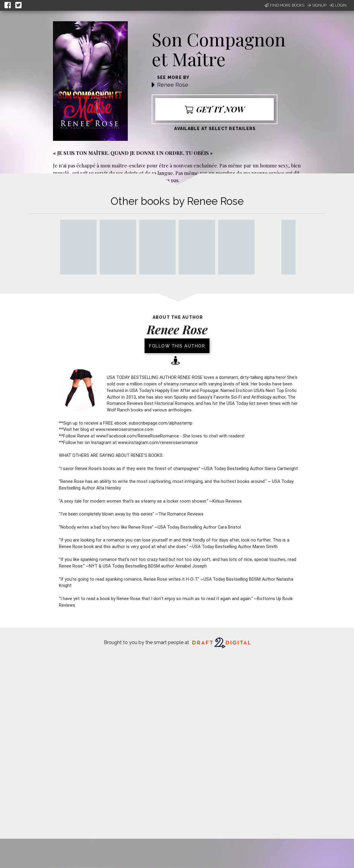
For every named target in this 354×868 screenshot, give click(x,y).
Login (338, 5)
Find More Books (284, 5)
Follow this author (177, 346)
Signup (317, 5)
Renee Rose (173, 85)
